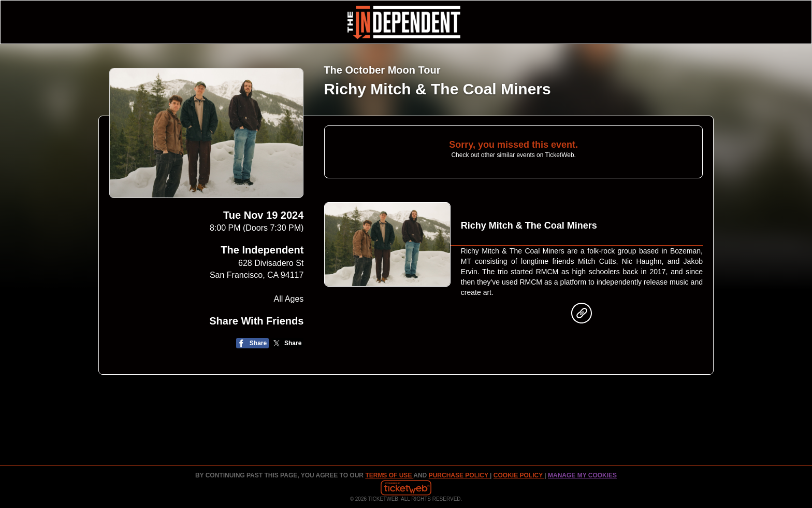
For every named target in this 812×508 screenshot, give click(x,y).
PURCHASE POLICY (459, 475)
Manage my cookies (582, 475)
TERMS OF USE (389, 475)
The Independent (262, 250)
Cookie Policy (519, 475)
